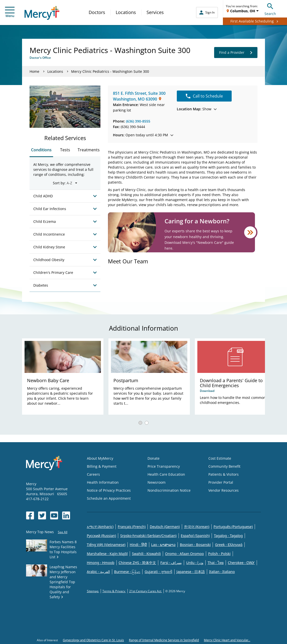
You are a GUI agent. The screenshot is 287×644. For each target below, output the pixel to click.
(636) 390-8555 (138, 121)
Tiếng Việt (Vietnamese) (106, 545)
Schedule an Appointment (109, 498)
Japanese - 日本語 (191, 572)
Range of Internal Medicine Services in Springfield (164, 640)
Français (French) (132, 527)
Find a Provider (236, 53)
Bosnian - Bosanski (195, 545)
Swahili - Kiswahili (146, 554)
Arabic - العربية (98, 572)
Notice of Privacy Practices (109, 490)
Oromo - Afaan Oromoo (184, 554)
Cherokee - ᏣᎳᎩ (241, 563)
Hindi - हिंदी (138, 545)
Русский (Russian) (102, 536)
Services (155, 12)
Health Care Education (166, 474)
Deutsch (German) (165, 527)
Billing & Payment (102, 466)
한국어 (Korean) (197, 527)
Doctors (97, 12)
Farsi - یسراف (171, 563)
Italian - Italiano (222, 572)
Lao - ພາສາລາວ (163, 545)
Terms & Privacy (114, 591)
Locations (126, 12)
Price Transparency (164, 466)
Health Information (103, 482)
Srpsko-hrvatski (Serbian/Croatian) (148, 536)
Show (197, 109)
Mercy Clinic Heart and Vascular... (227, 640)
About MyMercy (100, 458)
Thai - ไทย (216, 563)
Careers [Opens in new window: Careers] (93, 474)
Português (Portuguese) (233, 527)
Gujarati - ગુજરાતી (158, 572)
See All (63, 532)
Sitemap (93, 591)
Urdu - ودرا (195, 563)
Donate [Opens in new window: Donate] (154, 458)
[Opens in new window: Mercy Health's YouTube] (54, 515)
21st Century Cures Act (146, 591)
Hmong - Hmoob (101, 563)
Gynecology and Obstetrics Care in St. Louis (93, 640)
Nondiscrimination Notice (169, 490)
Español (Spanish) (195, 536)
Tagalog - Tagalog (228, 536)
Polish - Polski (219, 554)
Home (34, 71)
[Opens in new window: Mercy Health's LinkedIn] (66, 515)
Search (270, 9)
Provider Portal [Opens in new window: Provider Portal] (221, 482)
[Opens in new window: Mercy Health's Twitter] (42, 515)
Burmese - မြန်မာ (127, 572)
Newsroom (157, 482)
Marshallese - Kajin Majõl (107, 554)
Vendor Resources (224, 490)
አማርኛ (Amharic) (100, 527)
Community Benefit (224, 466)
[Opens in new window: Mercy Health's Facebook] (30, 515)
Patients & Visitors (224, 474)
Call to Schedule (204, 96)
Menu (10, 12)
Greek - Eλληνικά (229, 545)
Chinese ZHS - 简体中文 (137, 563)
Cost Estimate (220, 458)
